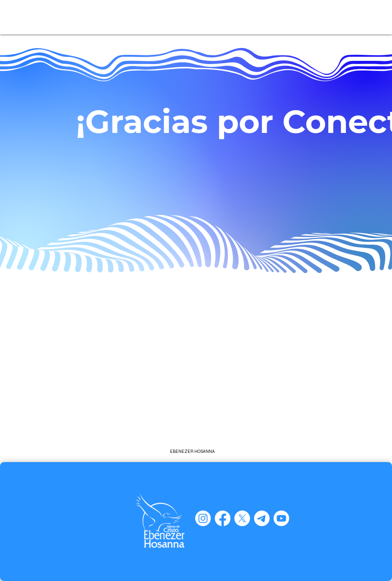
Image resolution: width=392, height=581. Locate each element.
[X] (242, 518)
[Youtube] (281, 518)
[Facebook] (223, 518)
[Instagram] (203, 518)
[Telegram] (262, 518)
